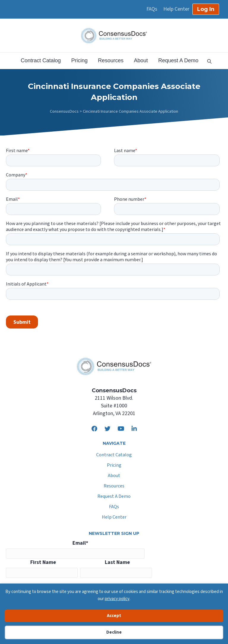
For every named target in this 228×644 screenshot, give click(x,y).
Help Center (176, 9)
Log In (206, 9)
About (141, 60)
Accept (114, 616)
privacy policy (117, 599)
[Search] (207, 61)
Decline (114, 632)
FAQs (152, 9)
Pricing (79, 60)
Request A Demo (178, 60)
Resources (111, 60)
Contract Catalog (41, 60)
